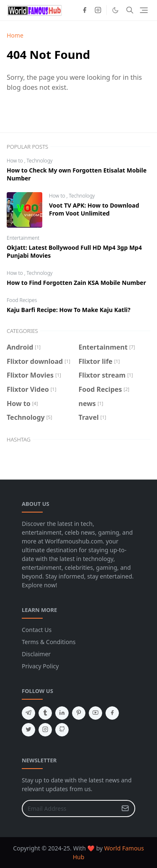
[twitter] (28, 730)
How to (15, 161)
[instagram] (98, 10)
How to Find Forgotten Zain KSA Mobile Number (76, 283)
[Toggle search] (130, 10)
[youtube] (95, 713)
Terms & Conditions (49, 642)
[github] (62, 730)
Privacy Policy (40, 666)
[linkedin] (62, 713)
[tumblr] (45, 713)
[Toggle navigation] (144, 10)
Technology (40, 161)
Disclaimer (36, 654)
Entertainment (23, 238)
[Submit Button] (125, 808)
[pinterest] (79, 713)
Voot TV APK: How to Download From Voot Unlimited (94, 209)
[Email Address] (69, 808)
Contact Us (37, 630)
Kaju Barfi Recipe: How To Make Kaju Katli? (68, 310)
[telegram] (28, 713)
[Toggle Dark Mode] (115, 10)
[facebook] (85, 10)
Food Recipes (22, 300)
